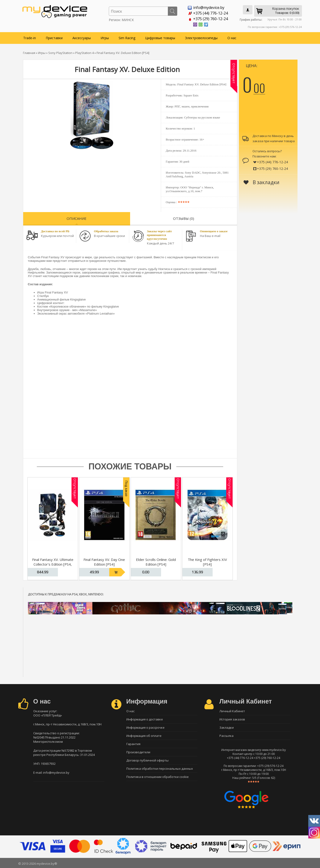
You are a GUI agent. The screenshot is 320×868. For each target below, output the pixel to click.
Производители (138, 752)
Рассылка (226, 736)
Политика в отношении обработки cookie (158, 777)
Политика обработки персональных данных (160, 769)
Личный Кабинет (232, 711)
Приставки (54, 38)
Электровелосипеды (201, 38)
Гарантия (133, 744)
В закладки (262, 182)
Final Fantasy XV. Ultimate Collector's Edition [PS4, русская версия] (53, 564)
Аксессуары (82, 38)
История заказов (232, 719)
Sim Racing (127, 38)
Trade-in (30, 38)
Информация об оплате (144, 736)
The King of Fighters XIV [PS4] (207, 562)
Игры (105, 38)
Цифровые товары (160, 38)
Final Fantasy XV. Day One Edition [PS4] (104, 562)
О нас (232, 38)
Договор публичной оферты (147, 760)
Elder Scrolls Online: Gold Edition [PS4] (156, 562)
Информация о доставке (145, 719)
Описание (77, 218)
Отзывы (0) (184, 218)
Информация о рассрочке (145, 727)
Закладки (227, 727)
